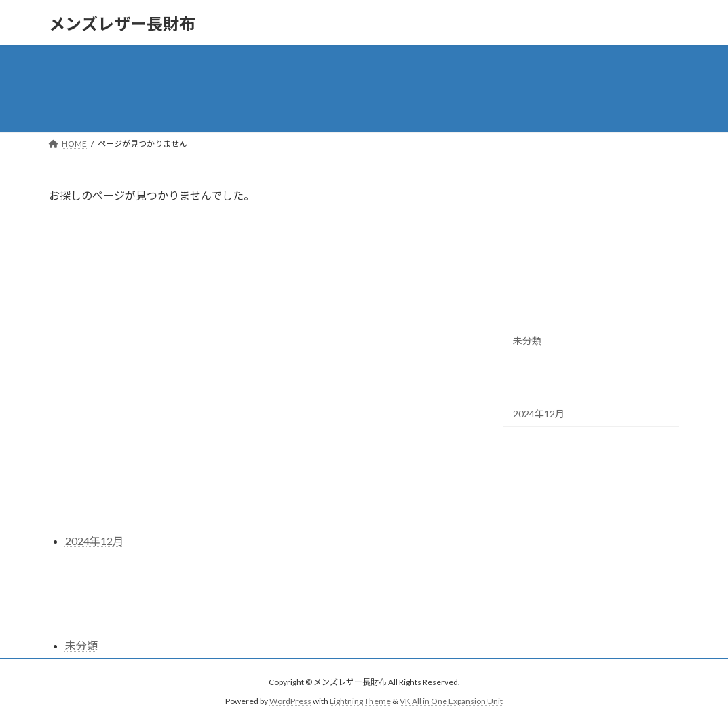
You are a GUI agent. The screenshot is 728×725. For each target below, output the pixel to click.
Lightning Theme (360, 701)
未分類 (527, 340)
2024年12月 (539, 414)
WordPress (290, 701)
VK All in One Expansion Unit (451, 701)
